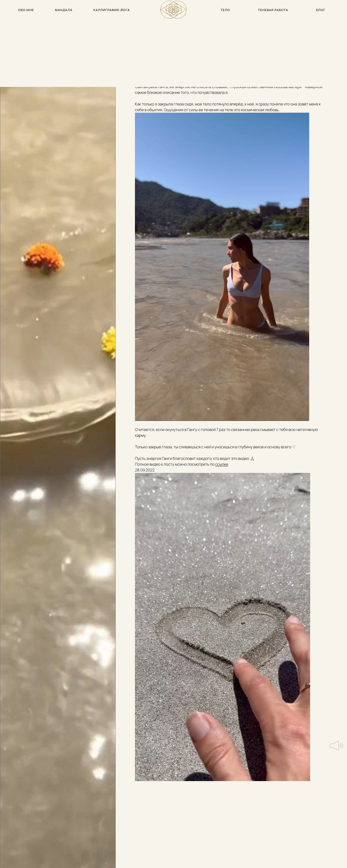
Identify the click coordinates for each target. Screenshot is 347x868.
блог (321, 10)
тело (225, 10)
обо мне (26, 10)
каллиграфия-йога (112, 10)
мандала (64, 10)
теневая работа (273, 10)
